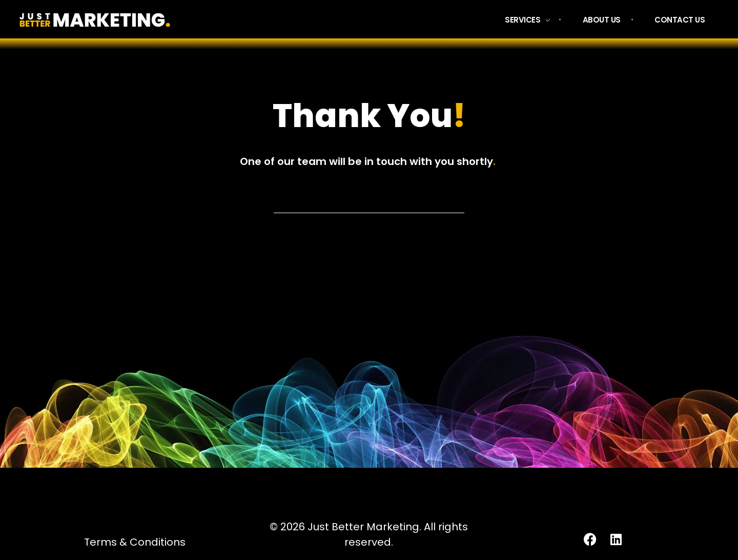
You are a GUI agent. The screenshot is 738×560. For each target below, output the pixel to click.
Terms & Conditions (135, 542)
